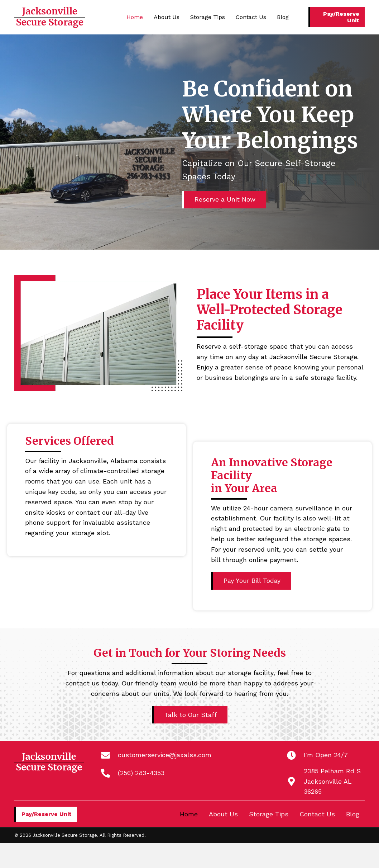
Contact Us (317, 814)
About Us (223, 814)
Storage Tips (269, 814)
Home (189, 814)
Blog (353, 814)
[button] (337, 17)
